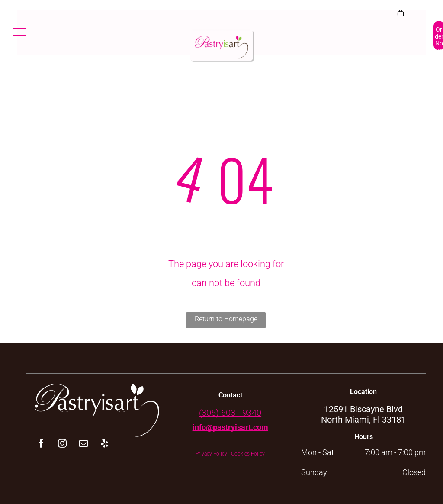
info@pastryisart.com (230, 427)
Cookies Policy (248, 454)
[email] (83, 444)
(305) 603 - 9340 (230, 413)
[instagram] (62, 444)
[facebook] (41, 444)
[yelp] (105, 444)
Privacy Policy (211, 454)
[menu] (19, 32)
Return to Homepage (226, 319)
